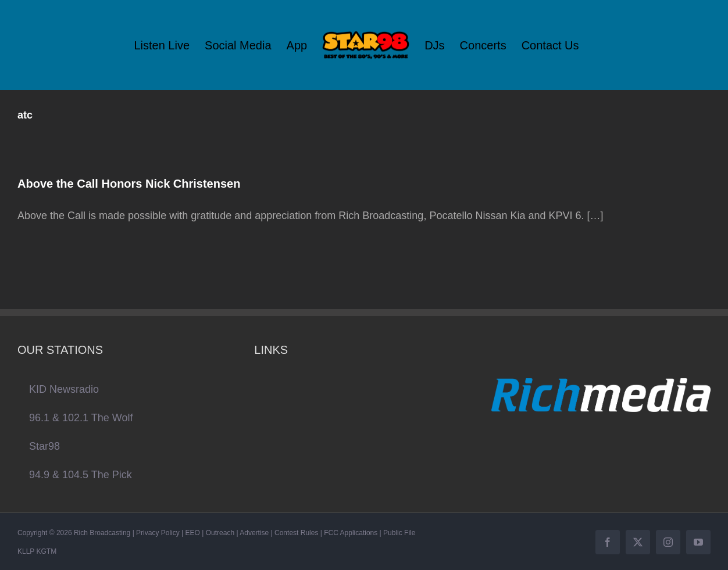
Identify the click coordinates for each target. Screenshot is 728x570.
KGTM (46, 551)
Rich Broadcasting (102, 533)
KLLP (26, 551)
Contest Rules (296, 533)
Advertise (254, 533)
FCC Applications (351, 533)
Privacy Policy (158, 533)
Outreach (220, 533)
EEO (193, 533)
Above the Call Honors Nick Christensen (129, 184)
